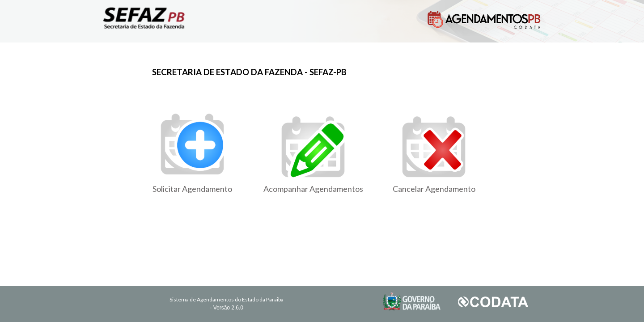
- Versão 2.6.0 (227, 308)
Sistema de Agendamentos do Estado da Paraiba (227, 299)
